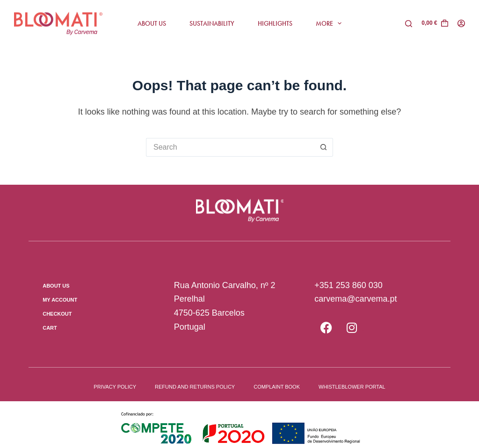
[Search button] (324, 147)
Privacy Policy (115, 387)
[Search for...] (230, 147)
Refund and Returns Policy (195, 387)
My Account (60, 300)
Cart (50, 328)
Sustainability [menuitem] (212, 23)
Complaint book (277, 387)
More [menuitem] (331, 23)
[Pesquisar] (409, 24)
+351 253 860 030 (348, 285)
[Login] (461, 23)
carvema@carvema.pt (356, 299)
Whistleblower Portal (352, 387)
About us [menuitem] (152, 23)
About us (56, 286)
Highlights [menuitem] (275, 23)
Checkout (57, 314)
